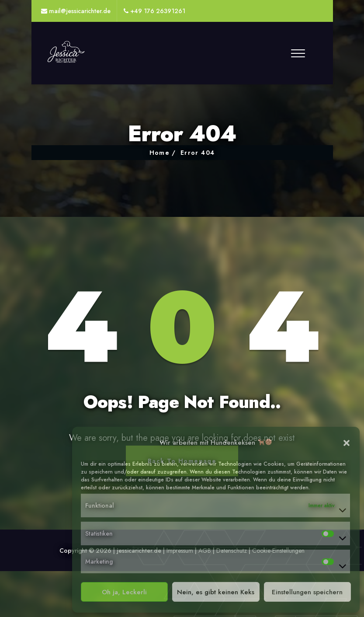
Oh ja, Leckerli (124, 592)
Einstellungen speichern (307, 592)
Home (160, 153)
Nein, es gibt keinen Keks (216, 592)
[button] (347, 443)
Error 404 (198, 153)
